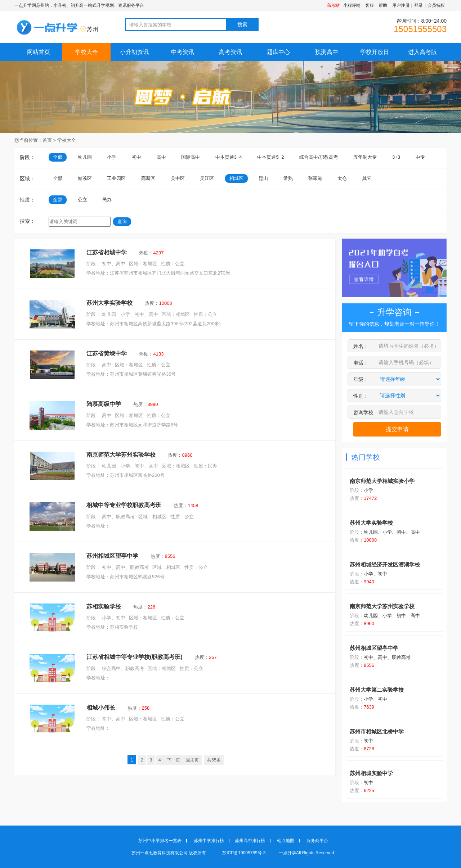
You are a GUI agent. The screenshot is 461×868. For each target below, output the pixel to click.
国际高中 (191, 157)
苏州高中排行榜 (250, 841)
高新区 (148, 178)
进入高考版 (422, 52)
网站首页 (39, 52)
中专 (420, 157)
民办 (107, 200)
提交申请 (397, 429)
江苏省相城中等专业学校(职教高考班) (135, 657)
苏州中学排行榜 (209, 841)
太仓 (342, 178)
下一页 (174, 760)
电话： (361, 363)
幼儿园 (85, 157)
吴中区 (178, 178)
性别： (361, 396)
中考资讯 (183, 52)
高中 (161, 157)
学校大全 (86, 52)
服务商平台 (317, 841)
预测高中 (327, 52)
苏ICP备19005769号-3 (244, 853)
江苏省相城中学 (107, 252)
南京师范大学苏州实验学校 (121, 455)
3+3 (396, 157)
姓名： (361, 346)
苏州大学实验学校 (109, 303)
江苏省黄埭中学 (107, 354)
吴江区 (207, 178)
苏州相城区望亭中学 (112, 556)
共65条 (214, 760)
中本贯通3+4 (229, 157)
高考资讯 (230, 52)
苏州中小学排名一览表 (160, 841)
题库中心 (278, 52)
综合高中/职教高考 (319, 157)
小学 (112, 157)
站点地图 (286, 841)
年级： (361, 379)
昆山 (263, 178)
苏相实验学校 (104, 607)
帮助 (383, 5)
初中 (136, 157)
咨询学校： (366, 412)
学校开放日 (375, 52)
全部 (58, 157)
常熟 (288, 178)
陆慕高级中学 (104, 404)
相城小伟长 (101, 708)
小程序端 (352, 5)
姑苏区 (85, 178)
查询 (122, 221)
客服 (370, 5)
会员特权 (436, 5)
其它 (367, 178)
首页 (47, 140)
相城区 (236, 178)
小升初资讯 (134, 52)
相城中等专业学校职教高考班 (124, 505)
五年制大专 (365, 157)
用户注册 (401, 5)
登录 (419, 5)
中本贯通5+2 (270, 157)
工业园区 (116, 178)
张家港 (315, 178)
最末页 (192, 760)
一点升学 (287, 853)
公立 (82, 200)
